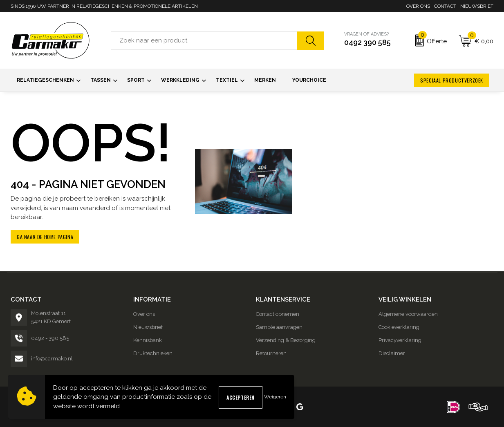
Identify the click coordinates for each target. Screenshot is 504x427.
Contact (445, 6)
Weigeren (275, 397)
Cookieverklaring (399, 327)
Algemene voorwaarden (408, 314)
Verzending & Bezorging (286, 340)
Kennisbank (148, 340)
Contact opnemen (278, 314)
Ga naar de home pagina (45, 237)
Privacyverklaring (400, 340)
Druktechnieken (153, 353)
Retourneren (271, 353)
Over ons (418, 6)
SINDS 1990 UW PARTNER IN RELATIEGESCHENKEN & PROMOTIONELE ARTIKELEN (104, 6)
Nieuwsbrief (477, 6)
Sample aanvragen (279, 327)
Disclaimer (392, 353)
